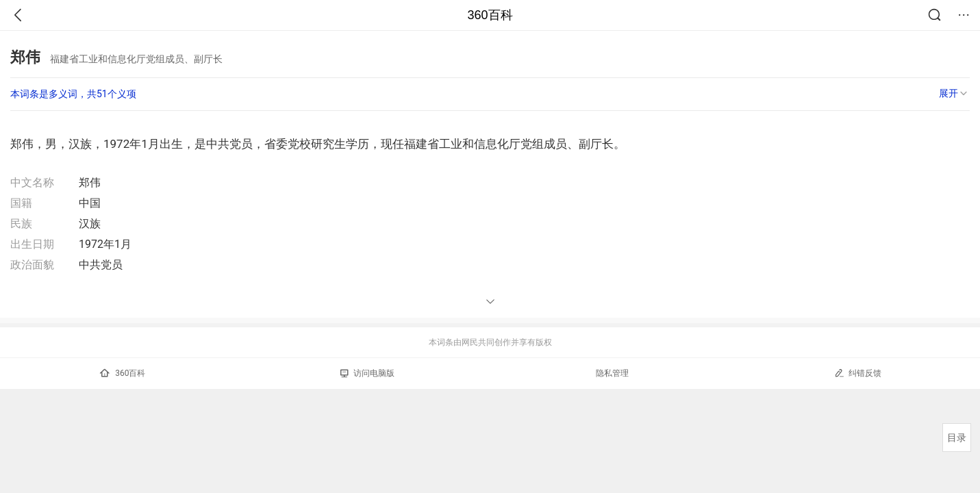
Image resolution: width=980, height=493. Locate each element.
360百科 (490, 15)
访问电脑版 (367, 373)
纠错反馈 (858, 373)
